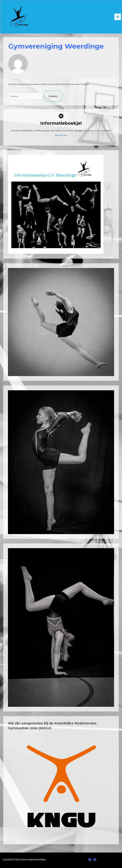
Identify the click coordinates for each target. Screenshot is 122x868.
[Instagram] (95, 860)
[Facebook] (90, 860)
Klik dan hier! (61, 135)
